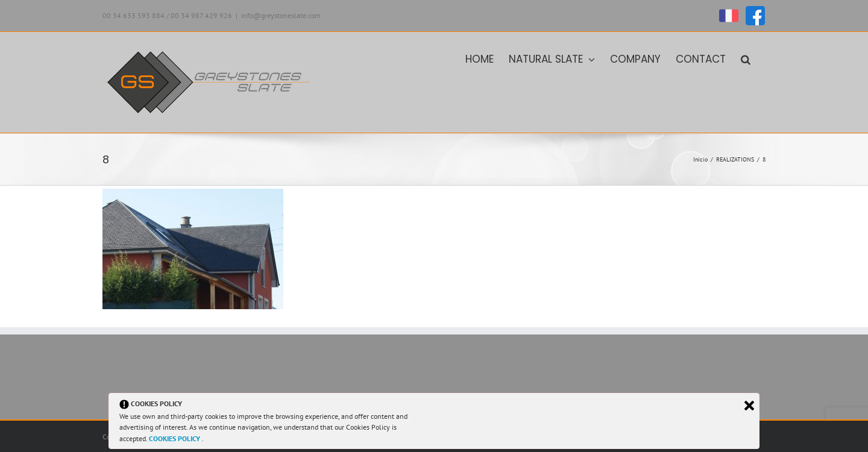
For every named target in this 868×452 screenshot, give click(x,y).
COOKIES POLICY (175, 438)
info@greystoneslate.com (281, 15)
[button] (746, 58)
